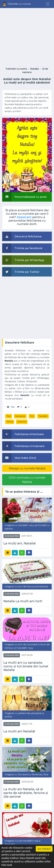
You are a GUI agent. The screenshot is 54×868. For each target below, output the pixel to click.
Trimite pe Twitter (21, 272)
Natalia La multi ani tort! (23, 601)
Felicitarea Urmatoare (23, 446)
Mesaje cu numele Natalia (27, 468)
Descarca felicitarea (22, 236)
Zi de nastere (12, 536)
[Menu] (48, 4)
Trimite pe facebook (22, 248)
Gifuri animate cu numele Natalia (27, 480)
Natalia (35, 69)
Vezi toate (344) (19, 458)
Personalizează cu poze (24, 197)
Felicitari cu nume (16, 69)
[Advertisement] (27, 37)
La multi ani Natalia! (19, 731)
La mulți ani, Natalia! (20, 543)
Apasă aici (24, 217)
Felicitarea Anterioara (23, 434)
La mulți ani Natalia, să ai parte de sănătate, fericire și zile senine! (26, 793)
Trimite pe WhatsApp (23, 260)
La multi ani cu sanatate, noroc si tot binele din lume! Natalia (26, 666)
